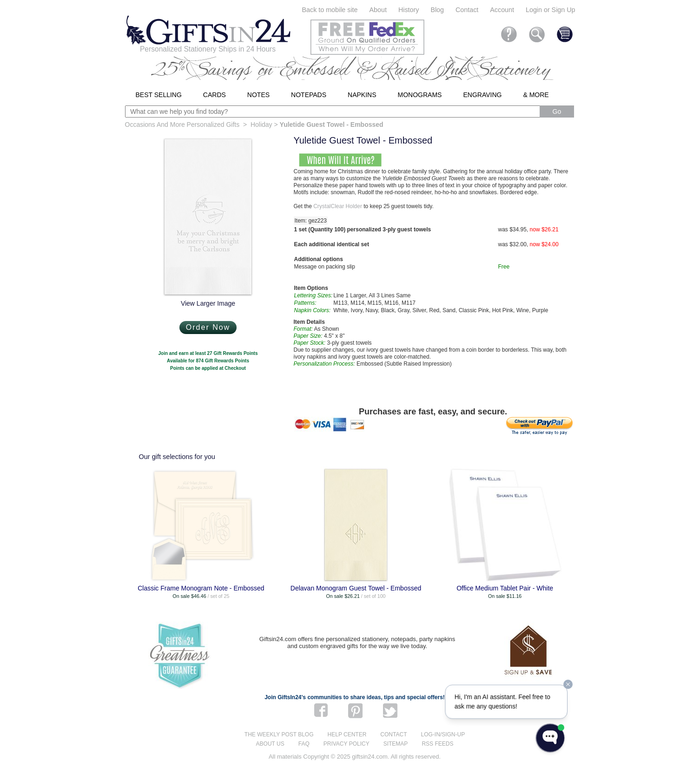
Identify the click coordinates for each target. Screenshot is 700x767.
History (409, 10)
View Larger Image (208, 303)
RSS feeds (437, 744)
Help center (347, 734)
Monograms (420, 95)
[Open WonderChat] (550, 738)
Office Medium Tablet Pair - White (505, 588)
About (378, 10)
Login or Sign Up (551, 10)
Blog (437, 10)
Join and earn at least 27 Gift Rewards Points (208, 353)
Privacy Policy (347, 744)
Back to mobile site (330, 10)
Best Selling (159, 95)
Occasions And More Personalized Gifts (182, 125)
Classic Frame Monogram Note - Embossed (201, 588)
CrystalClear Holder (338, 206)
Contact (467, 10)
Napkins (362, 95)
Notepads (309, 95)
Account (502, 10)
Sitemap (396, 744)
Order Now (208, 327)
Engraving (482, 95)
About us (270, 744)
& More (536, 95)
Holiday (261, 125)
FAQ (304, 744)
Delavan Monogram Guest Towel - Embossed (356, 588)
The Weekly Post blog (279, 734)
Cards (215, 95)
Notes (258, 95)
